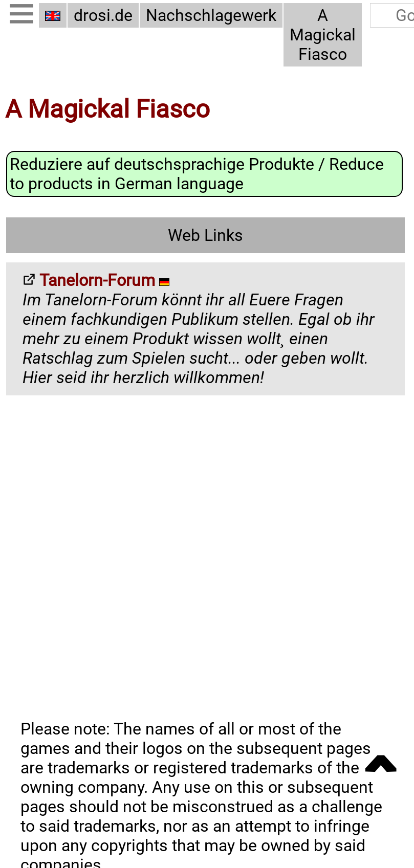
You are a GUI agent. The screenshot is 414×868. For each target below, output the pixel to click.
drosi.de (103, 15)
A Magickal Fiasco (323, 35)
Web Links (205, 235)
